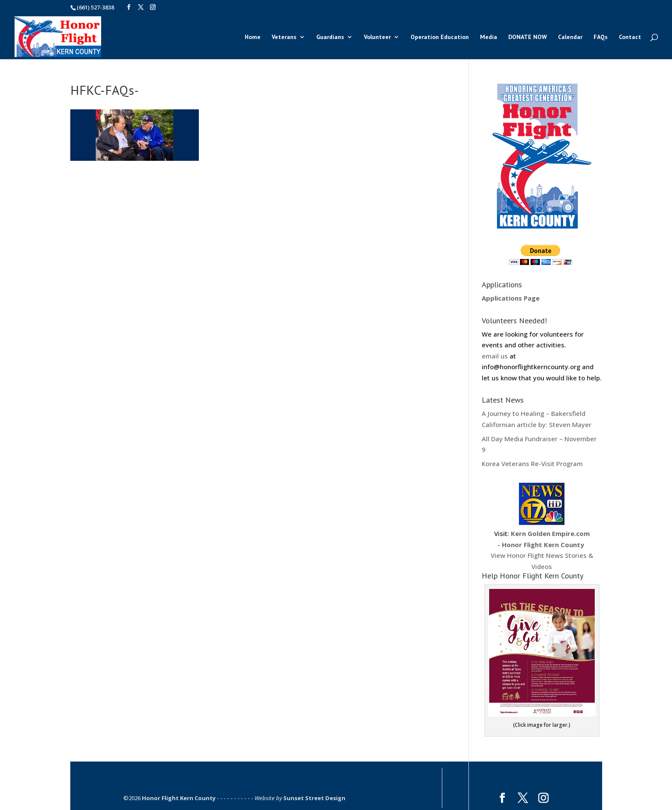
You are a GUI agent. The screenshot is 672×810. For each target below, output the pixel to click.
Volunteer (377, 37)
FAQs (601, 37)
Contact (630, 37)
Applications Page (511, 298)
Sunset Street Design (314, 798)
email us (495, 356)
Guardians (330, 37)
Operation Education (440, 37)
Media (489, 37)
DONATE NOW (528, 37)
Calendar (570, 37)
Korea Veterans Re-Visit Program (532, 464)
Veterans (284, 37)
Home (253, 37)
